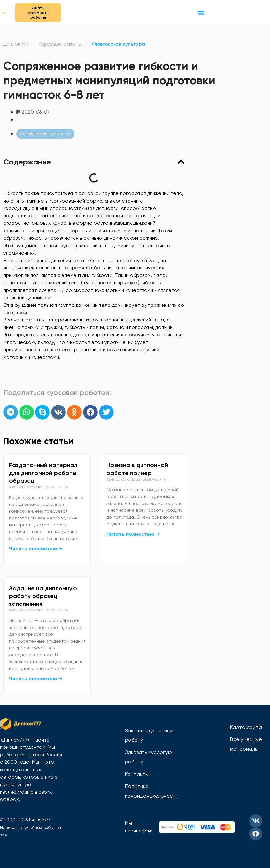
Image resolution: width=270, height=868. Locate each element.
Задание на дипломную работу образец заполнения (43, 596)
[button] (201, 13)
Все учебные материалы (246, 744)
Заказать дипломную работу (151, 735)
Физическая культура (118, 44)
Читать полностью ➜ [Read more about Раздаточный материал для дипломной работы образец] (36, 549)
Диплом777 (16, 44)
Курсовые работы (60, 44)
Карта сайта (246, 727)
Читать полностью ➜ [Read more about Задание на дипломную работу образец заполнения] (36, 679)
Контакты (137, 774)
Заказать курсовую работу (148, 757)
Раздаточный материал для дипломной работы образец (43, 473)
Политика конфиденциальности (152, 791)
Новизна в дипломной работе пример (137, 469)
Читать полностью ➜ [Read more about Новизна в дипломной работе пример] (133, 534)
